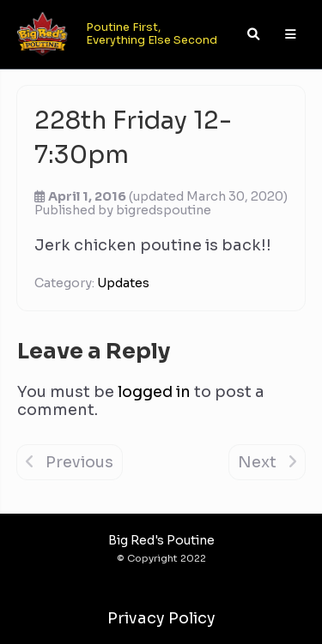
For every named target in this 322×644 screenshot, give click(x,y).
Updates (123, 283)
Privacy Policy (161, 618)
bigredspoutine (164, 210)
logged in (154, 392)
